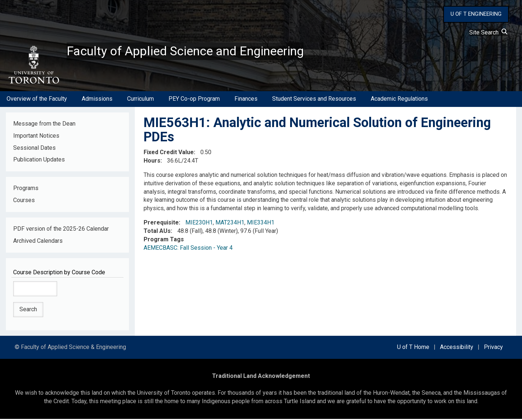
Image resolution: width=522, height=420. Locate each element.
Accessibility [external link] (457, 348)
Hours (152, 162)
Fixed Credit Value (169, 154)
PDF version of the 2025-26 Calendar (61, 230)
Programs (26, 189)
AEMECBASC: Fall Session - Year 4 (188, 249)
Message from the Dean (44, 125)
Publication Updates (39, 161)
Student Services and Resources (314, 100)
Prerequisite (161, 224)
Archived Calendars (38, 242)
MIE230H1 (199, 224)
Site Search (488, 32)
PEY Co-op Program (194, 100)
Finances (246, 100)
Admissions (97, 100)
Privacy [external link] (493, 348)
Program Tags (164, 240)
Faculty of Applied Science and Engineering (192, 52)
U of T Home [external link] (413, 348)
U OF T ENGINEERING (476, 14)
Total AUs (157, 232)
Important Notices (36, 137)
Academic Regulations (399, 100)
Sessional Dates (34, 149)
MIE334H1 (261, 224)
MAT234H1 (230, 224)
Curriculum (140, 100)
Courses (24, 202)
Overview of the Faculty (37, 100)
